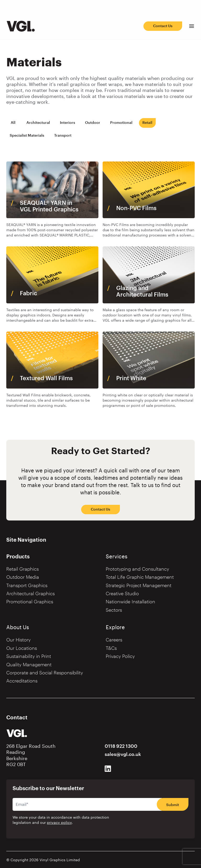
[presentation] (155, 824)
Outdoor (93, 123)
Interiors (68, 123)
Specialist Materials (27, 135)
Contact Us (163, 26)
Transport (63, 135)
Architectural (38, 123)
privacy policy (59, 823)
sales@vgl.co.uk (123, 754)
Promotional (121, 123)
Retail (147, 123)
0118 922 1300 (121, 746)
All (13, 123)
